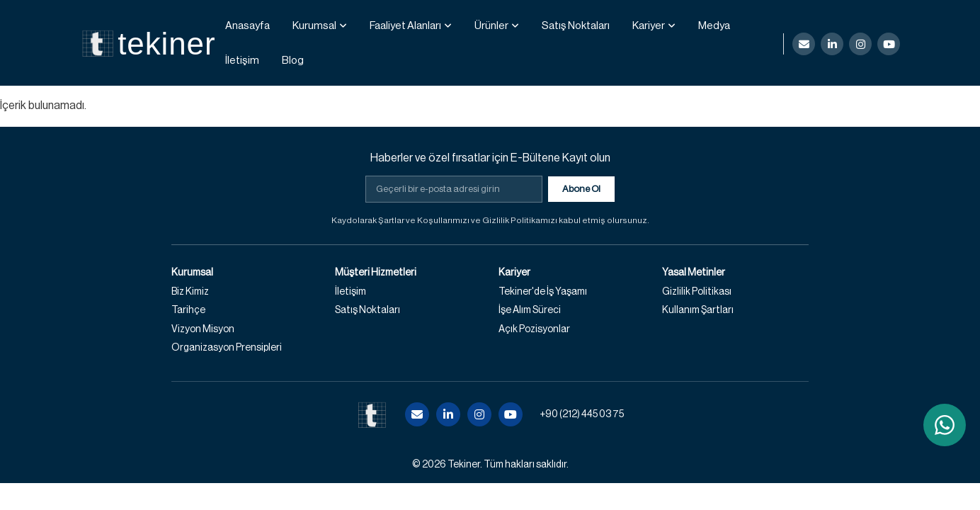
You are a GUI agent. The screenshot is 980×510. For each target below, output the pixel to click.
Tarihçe (188, 310)
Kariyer (649, 26)
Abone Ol (581, 189)
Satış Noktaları (576, 26)
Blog (293, 61)
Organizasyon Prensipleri (227, 348)
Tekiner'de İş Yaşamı (543, 292)
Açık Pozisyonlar (534, 329)
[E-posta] (804, 44)
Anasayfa (247, 26)
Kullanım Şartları (698, 310)
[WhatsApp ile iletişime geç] (945, 425)
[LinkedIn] (832, 44)
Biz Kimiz (190, 292)
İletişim (242, 61)
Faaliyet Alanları (405, 26)
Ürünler (491, 26)
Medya (714, 26)
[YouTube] (889, 44)
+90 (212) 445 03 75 (582, 414)
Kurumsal (314, 26)
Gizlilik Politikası (697, 292)
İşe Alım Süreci (530, 310)
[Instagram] (860, 44)
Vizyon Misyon (203, 329)
